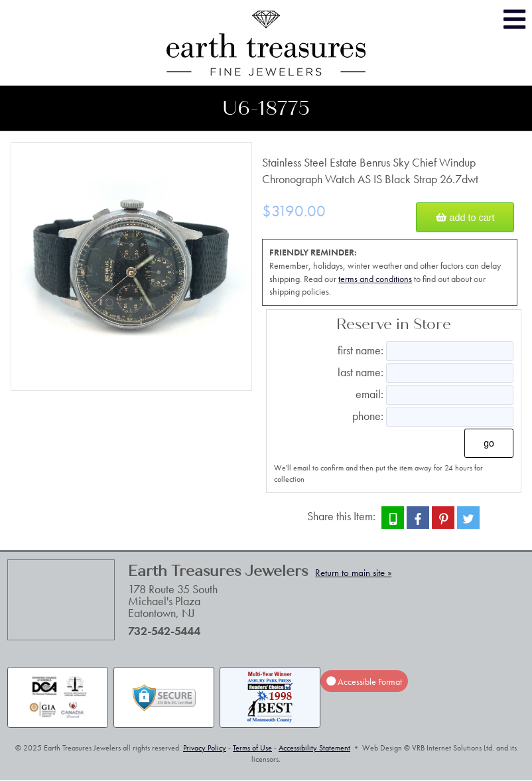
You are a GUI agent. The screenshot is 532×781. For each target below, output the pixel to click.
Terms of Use (252, 748)
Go (489, 443)
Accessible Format (364, 681)
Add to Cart (465, 218)
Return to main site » (353, 573)
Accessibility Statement (314, 748)
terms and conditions (375, 279)
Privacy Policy (205, 748)
